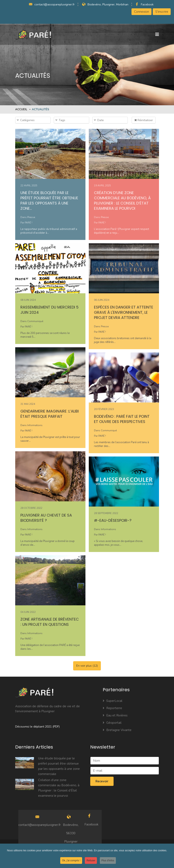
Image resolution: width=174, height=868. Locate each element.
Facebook (147, 4)
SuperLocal (113, 701)
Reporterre (112, 708)
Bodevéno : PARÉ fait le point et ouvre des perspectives (122, 419)
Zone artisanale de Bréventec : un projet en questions (50, 622)
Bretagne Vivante (117, 730)
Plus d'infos (108, 861)
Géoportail (112, 723)
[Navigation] (157, 35)
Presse (31, 217)
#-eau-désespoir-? (113, 520)
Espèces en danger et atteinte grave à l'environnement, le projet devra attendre (124, 312)
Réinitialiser (144, 120)
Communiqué (35, 321)
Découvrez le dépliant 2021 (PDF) (37, 727)
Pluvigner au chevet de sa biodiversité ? (46, 518)
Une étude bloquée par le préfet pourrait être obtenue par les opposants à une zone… (49, 201)
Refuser (91, 861)
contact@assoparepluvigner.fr (54, 4)
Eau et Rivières (115, 715)
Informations (35, 425)
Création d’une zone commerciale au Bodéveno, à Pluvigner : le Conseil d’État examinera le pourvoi (122, 201)
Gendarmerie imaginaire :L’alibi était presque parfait (50, 414)
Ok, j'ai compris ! (71, 861)
